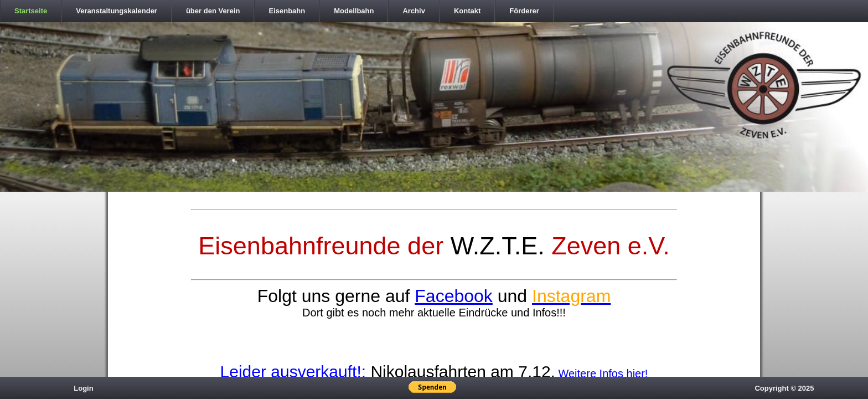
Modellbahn (354, 11)
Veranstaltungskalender (117, 11)
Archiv (414, 11)
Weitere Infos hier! (603, 374)
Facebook (454, 296)
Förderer (524, 11)
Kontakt (467, 11)
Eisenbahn (287, 11)
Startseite (31, 11)
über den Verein (213, 11)
